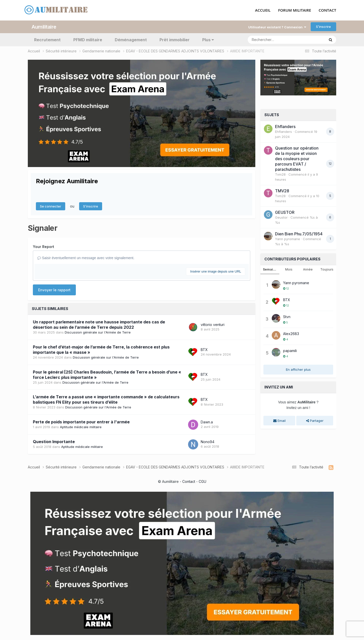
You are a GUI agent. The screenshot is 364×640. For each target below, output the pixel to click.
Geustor (281, 217)
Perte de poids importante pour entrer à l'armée (81, 422)
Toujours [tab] (327, 269)
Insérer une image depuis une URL (216, 271)
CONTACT (327, 10)
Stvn (287, 316)
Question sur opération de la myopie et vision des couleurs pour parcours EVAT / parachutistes (297, 159)
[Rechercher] (272, 39)
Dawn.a (207, 422)
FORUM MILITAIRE (294, 10)
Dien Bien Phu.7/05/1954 (299, 234)
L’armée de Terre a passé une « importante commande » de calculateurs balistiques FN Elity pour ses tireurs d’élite (106, 399)
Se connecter (51, 206)
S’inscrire (323, 27)
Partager (315, 420)
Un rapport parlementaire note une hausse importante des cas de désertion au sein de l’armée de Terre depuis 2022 (99, 324)
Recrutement (47, 39)
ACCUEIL (263, 10)
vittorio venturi (213, 324)
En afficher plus (298, 369)
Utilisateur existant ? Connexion (277, 27)
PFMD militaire (88, 39)
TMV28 (282, 191)
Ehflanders (285, 127)
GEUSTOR (285, 212)
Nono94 (208, 441)
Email (279, 420)
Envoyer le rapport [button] (54, 290)
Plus (208, 39)
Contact (189, 481)
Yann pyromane (288, 239)
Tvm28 (280, 174)
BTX (204, 349)
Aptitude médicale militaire (81, 427)
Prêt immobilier (175, 39)
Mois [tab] (289, 269)
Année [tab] (308, 269)
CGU (202, 481)
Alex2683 (291, 333)
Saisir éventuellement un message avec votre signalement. (86, 258)
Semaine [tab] (270, 269)
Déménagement (131, 39)
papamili (290, 350)
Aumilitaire (44, 27)
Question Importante (54, 442)
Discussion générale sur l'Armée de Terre (98, 332)
